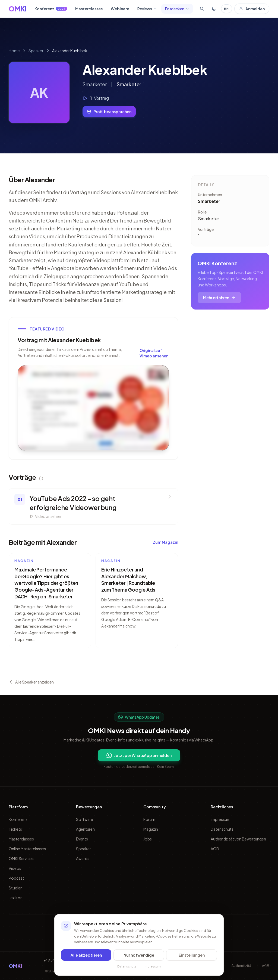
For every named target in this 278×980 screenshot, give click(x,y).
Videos (15, 868)
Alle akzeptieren (86, 955)
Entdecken (177, 9)
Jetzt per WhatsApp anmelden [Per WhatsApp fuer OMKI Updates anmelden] (139, 755)
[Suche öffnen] (202, 9)
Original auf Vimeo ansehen (154, 353)
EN (227, 9)
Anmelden (252, 9)
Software (85, 819)
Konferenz (51, 9)
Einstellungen (192, 955)
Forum (149, 819)
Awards (83, 858)
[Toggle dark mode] (214, 9)
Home (14, 51)
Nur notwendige (139, 955)
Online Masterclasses (27, 849)
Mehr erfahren (219, 298)
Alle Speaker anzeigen (31, 682)
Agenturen (85, 829)
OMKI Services (21, 858)
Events (82, 839)
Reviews (147, 9)
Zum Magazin (165, 542)
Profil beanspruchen (109, 112)
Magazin (151, 829)
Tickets (15, 829)
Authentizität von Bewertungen (238, 839)
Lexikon (16, 898)
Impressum (221, 819)
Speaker (36, 51)
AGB (215, 849)
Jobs (148, 839)
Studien (16, 888)
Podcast (16, 878)
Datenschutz (222, 829)
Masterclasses (89, 9)
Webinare (120, 9)
